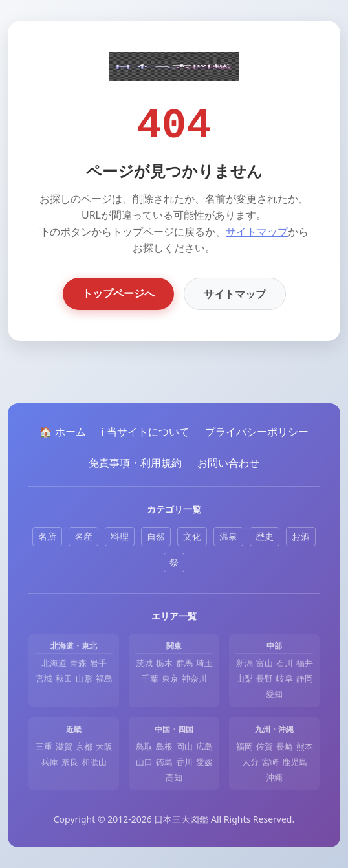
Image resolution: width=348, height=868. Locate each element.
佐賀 (265, 746)
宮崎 (270, 762)
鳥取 (144, 746)
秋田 (64, 678)
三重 (44, 746)
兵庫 (50, 762)
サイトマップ (257, 232)
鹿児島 (295, 762)
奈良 (70, 762)
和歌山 (94, 762)
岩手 (98, 663)
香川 (184, 762)
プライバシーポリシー (257, 432)
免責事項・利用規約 (135, 463)
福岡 (245, 746)
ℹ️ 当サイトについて (146, 432)
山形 (84, 678)
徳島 (164, 762)
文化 (192, 536)
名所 (47, 536)
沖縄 (274, 777)
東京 (170, 678)
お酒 (301, 536)
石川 (285, 663)
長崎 (285, 746)
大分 (250, 762)
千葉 (150, 678)
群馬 (184, 663)
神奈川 (194, 678)
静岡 (305, 678)
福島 (104, 678)
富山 (265, 663)
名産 (83, 536)
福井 (305, 663)
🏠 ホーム (63, 432)
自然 (156, 536)
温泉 (228, 536)
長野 (265, 678)
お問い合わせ (228, 463)
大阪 (104, 746)
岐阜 (285, 678)
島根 (164, 746)
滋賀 (64, 746)
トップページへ (118, 293)
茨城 (144, 663)
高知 (174, 777)
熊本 (305, 746)
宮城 (44, 678)
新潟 (245, 663)
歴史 (265, 536)
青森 (78, 663)
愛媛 (204, 762)
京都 (84, 746)
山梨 (245, 678)
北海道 (54, 663)
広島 (204, 746)
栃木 (164, 663)
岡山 (184, 746)
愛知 (274, 694)
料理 (120, 536)
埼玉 (204, 663)
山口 (144, 762)
